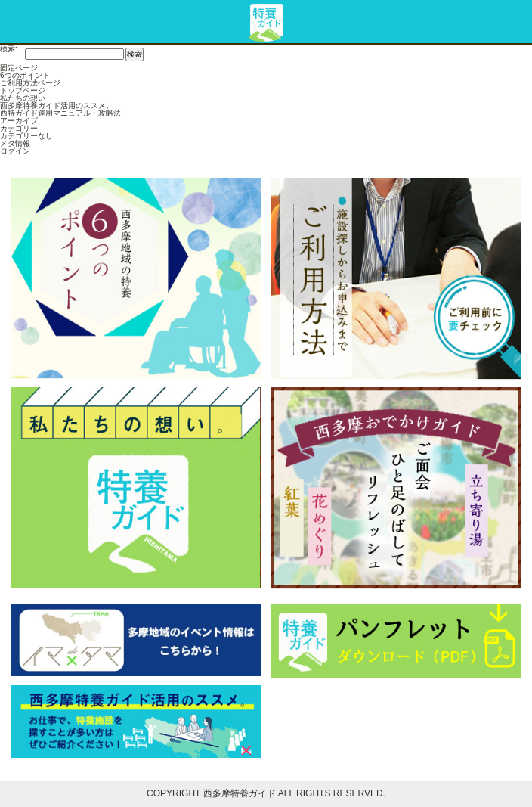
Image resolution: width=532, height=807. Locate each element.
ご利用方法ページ (30, 83)
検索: (9, 49)
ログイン (15, 151)
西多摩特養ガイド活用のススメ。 (57, 106)
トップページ (23, 90)
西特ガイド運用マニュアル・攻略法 (60, 113)
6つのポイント (25, 75)
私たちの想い (23, 98)
